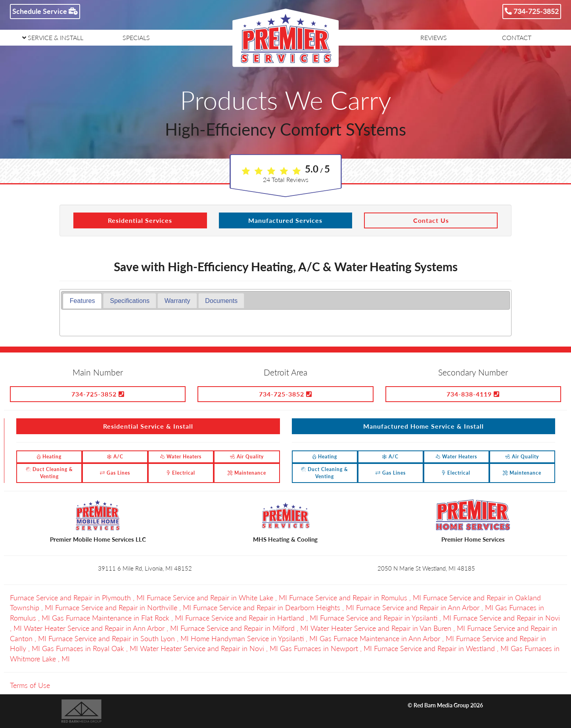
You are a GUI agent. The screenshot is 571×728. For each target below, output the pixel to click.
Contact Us (431, 220)
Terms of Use (30, 685)
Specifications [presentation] (130, 301)
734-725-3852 (532, 11)
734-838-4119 (473, 394)
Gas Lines (115, 473)
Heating (49, 457)
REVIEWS (434, 37)
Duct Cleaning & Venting (49, 473)
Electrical (181, 473)
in (78, 598)
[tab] (82, 301)
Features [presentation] (82, 301)
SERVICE (53, 37)
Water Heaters (181, 457)
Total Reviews (286, 179)
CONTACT (517, 37)
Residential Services (140, 220)
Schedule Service (45, 11)
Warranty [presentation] (177, 301)
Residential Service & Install (148, 426)
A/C (115, 457)
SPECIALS (136, 37)
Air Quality (247, 457)
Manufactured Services (285, 220)
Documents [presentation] (221, 301)
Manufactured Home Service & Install (423, 426)
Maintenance (247, 473)
